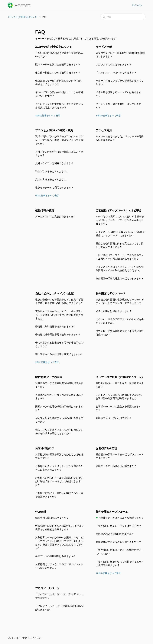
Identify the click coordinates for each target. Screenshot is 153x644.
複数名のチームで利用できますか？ (54, 188)
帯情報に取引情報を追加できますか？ (56, 326)
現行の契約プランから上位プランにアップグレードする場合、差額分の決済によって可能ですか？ (59, 140)
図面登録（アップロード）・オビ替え (119, 211)
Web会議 (41, 512)
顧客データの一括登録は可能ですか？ (116, 466)
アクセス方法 (104, 130)
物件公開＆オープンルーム (112, 512)
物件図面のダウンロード (111, 294)
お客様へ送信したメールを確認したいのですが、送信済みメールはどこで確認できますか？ (59, 481)
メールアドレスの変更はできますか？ (56, 217)
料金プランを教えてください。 (52, 171)
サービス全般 (104, 47)
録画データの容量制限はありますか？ (56, 556)
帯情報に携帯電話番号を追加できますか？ (58, 335)
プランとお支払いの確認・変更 (54, 130)
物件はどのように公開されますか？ (115, 534)
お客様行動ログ (45, 448)
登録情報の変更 (45, 211)
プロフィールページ (47, 588)
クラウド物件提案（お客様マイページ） (120, 377)
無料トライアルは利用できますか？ (54, 163)
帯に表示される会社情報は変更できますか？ (59, 354)
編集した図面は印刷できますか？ (114, 311)
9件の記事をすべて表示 (47, 196)
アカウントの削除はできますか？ (114, 65)
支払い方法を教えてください (51, 180)
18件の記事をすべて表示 (48, 116)
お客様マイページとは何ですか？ (114, 418)
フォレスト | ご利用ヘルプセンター (23, 17)
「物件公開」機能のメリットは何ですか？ (118, 526)
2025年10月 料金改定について (54, 47)
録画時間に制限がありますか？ (52, 518)
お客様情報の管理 (107, 448)
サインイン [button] (137, 5)
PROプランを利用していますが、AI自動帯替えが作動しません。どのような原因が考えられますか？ (120, 220)
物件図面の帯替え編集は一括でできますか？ (120, 278)
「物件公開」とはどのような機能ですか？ (121, 518)
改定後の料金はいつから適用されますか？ (58, 73)
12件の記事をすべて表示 (108, 573)
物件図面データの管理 (49, 377)
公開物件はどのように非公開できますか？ (118, 542)
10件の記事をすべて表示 (108, 116)
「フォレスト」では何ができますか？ (116, 73)
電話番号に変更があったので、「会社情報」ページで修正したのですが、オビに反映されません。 (59, 315)
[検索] (123, 17)
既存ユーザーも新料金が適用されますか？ (58, 65)
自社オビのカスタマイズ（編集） (55, 294)
